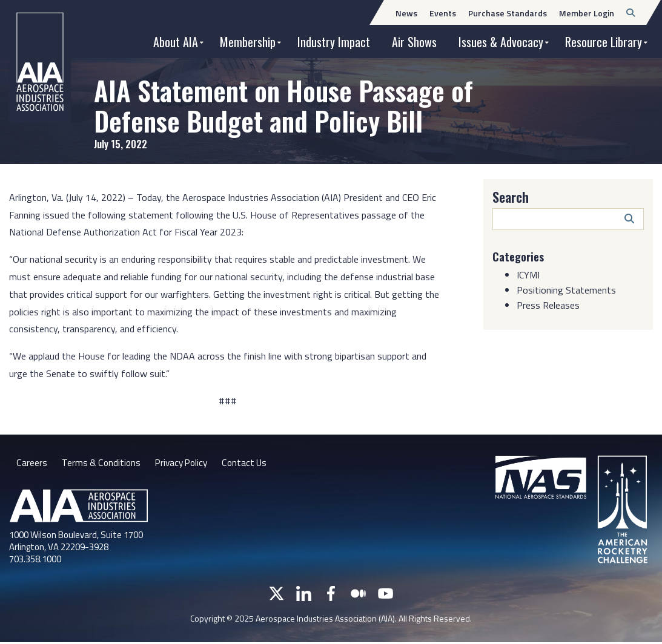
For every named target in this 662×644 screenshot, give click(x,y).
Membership (248, 42)
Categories (520, 256)
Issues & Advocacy (501, 42)
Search (511, 197)
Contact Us (250, 464)
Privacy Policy (184, 464)
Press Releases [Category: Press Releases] (548, 305)
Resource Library (604, 42)
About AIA (176, 42)
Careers (31, 464)
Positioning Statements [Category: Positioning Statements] (566, 290)
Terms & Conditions (101, 464)
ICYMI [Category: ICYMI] (528, 275)
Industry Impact (334, 42)
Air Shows (414, 42)
